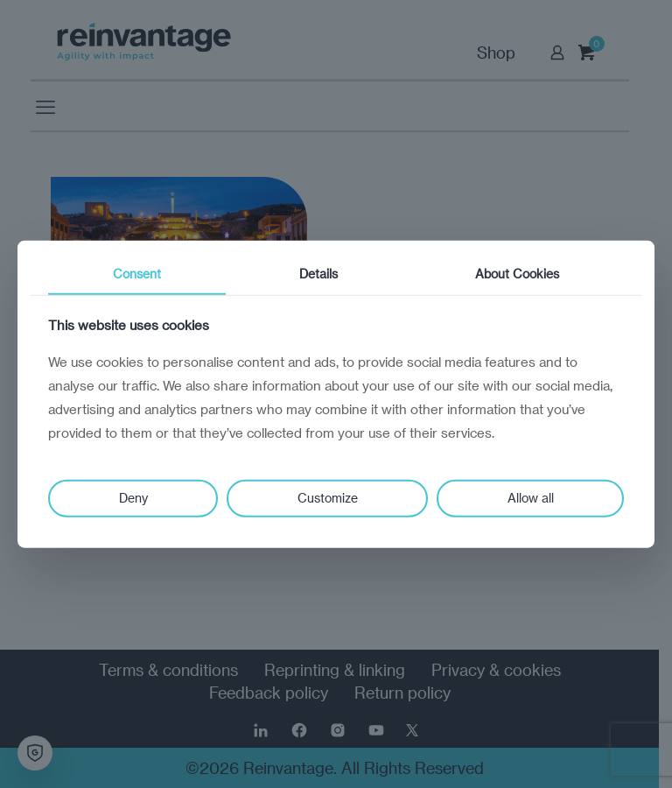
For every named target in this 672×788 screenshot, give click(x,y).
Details (318, 274)
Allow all (531, 498)
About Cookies (517, 274)
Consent (137, 274)
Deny (133, 498)
